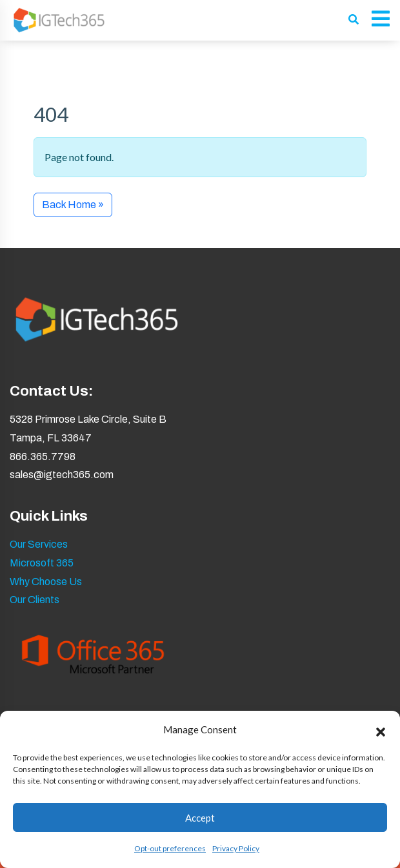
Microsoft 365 (42, 563)
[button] (381, 730)
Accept (200, 818)
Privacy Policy (236, 848)
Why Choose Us (46, 582)
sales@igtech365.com (62, 475)
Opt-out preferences (170, 848)
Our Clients (35, 600)
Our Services (39, 544)
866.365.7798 (43, 457)
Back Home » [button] (73, 205)
